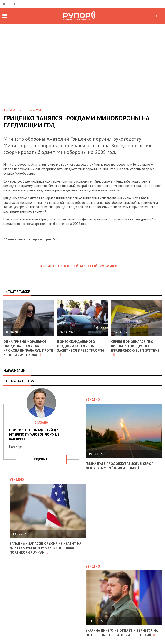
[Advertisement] (82, 70)
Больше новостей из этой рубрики (82, 266)
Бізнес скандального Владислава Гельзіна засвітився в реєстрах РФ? (81, 348)
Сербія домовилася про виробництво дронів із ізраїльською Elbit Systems (136, 348)
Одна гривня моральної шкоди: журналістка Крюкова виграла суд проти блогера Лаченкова (28, 348)
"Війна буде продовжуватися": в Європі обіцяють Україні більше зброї (120, 466)
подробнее (41, 459)
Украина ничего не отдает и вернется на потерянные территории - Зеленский (122, 633)
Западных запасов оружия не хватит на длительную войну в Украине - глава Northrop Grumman (46, 548)
